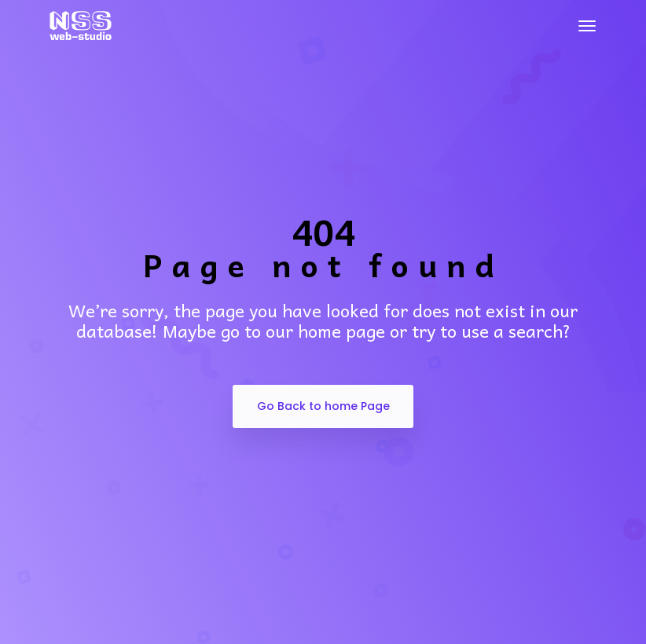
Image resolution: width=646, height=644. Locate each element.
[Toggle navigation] (587, 26)
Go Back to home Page (323, 406)
